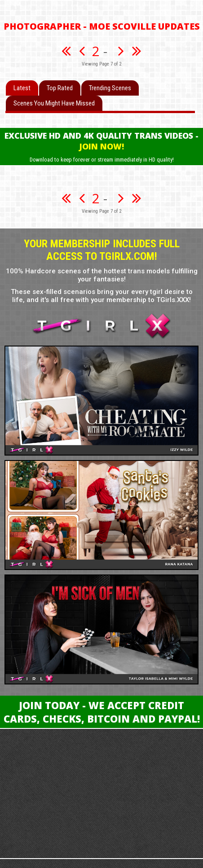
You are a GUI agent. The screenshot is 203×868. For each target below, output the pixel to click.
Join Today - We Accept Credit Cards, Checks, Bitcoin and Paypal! (102, 712)
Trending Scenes (110, 88)
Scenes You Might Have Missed (54, 103)
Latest (22, 88)
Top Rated (60, 88)
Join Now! (101, 146)
